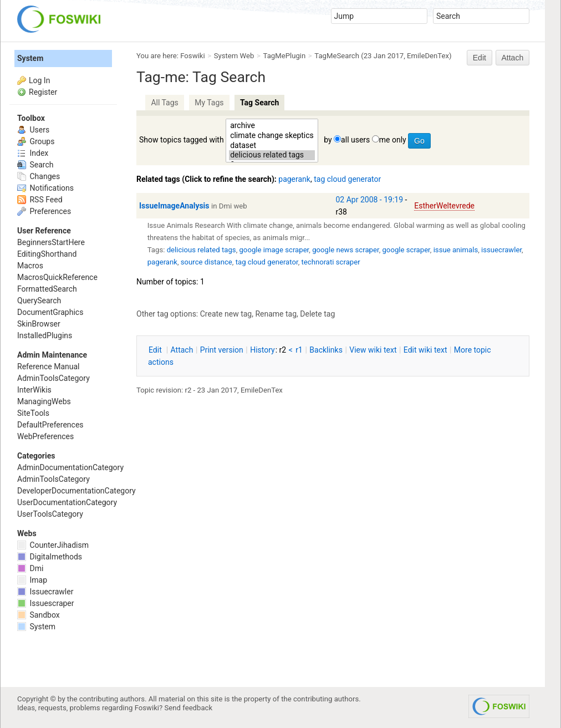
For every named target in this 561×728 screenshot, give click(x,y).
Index (33, 153)
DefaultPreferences (50, 425)
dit (156, 350)
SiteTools (33, 413)
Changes (39, 176)
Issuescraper (46, 603)
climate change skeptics (272, 136)
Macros (30, 266)
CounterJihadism (53, 545)
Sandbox (39, 615)
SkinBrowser (39, 324)
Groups (36, 141)
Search (35, 165)
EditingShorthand (47, 254)
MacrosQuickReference (57, 277)
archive (272, 126)
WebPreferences (45, 436)
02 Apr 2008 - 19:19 (370, 200)
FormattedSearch (47, 289)
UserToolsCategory (50, 514)
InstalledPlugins (45, 335)
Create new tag (226, 314)
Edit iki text (425, 350)
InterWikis (34, 390)
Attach (513, 58)
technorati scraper (330, 262)
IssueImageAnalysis (174, 206)
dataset (272, 146)
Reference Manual (48, 366)
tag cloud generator (347, 179)
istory (262, 350)
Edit (480, 58)
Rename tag (276, 314)
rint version (222, 350)
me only (393, 140)
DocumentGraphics (50, 312)
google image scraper (274, 250)
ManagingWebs (44, 401)
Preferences (44, 211)
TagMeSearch (337, 56)
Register (43, 92)
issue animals (456, 250)
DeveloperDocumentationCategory (76, 491)
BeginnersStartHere (51, 242)
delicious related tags (272, 155)
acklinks (326, 350)
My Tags (209, 103)
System (30, 58)
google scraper (406, 250)
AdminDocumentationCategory (70, 467)
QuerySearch (39, 301)
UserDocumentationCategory (67, 502)
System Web (234, 56)
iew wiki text (373, 350)
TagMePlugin (285, 56)
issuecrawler (501, 250)
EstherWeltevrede (444, 206)
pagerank (294, 179)
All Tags (164, 103)
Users (33, 130)
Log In (39, 80)
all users (355, 140)
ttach (182, 350)
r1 (299, 350)
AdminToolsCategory (53, 378)
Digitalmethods (50, 557)
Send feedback (189, 708)
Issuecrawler (45, 592)
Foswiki (192, 56)
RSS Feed (40, 200)
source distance (206, 262)
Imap (32, 580)
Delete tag (317, 314)
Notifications (45, 188)
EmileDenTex (428, 56)
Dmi (30, 568)
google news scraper (345, 250)
